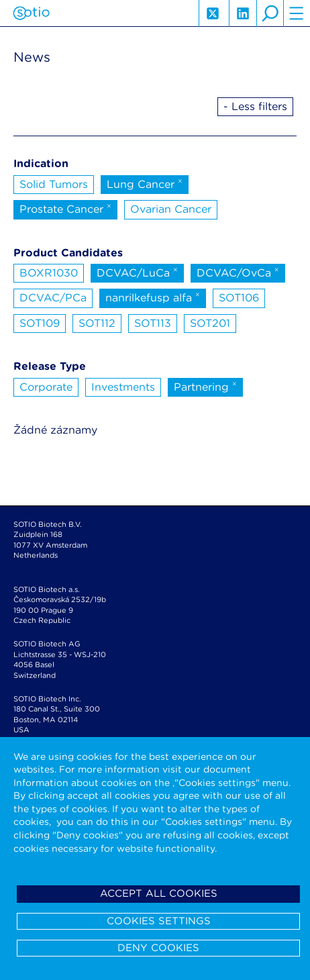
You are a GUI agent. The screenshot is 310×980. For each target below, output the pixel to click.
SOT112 (97, 323)
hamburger (297, 13)
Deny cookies (158, 948)
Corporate (46, 387)
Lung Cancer (145, 183)
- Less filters (255, 106)
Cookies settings (159, 921)
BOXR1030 (49, 273)
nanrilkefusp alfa (153, 297)
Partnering (205, 386)
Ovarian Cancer (171, 209)
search (270, 13)
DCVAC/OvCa (238, 272)
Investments (123, 387)
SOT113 (153, 323)
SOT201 (210, 323)
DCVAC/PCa (53, 298)
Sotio (31, 13)
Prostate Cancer (65, 208)
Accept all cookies (159, 893)
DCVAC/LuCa (137, 272)
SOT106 (239, 298)
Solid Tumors (54, 184)
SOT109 (40, 323)
